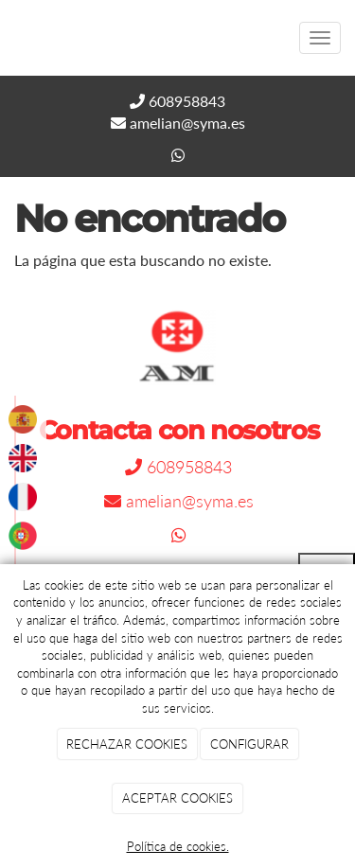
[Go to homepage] (9, 38)
